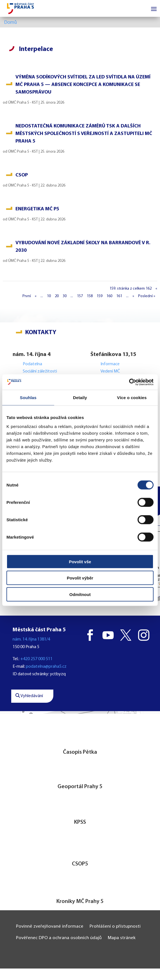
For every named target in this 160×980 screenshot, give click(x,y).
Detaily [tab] (80, 398)
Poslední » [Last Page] (147, 296)
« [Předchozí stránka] (36, 296)
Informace (110, 364)
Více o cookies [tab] (132, 398)
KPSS (80, 822)
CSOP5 (80, 864)
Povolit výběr (80, 578)
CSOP (22, 175)
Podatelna (32, 364)
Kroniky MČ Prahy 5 (80, 902)
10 (49, 296)
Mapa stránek (122, 938)
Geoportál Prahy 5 (80, 787)
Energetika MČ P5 (37, 209)
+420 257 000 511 (36, 659)
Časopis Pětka (80, 752)
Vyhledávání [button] (29, 696)
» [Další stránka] (133, 296)
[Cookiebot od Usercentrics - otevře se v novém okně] (129, 382)
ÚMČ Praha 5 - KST (23, 103)
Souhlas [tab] (28, 398)
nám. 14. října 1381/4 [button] (31, 639)
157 (80, 296)
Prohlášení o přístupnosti (115, 926)
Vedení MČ (110, 371)
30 (65, 296)
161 (119, 296)
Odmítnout (80, 594)
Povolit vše (80, 561)
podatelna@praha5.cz (46, 667)
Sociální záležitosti (40, 371)
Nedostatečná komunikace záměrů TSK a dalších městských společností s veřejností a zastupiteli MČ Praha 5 (84, 134)
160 (109, 296)
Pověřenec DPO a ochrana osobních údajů (59, 938)
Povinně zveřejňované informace (50, 926)
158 (90, 296)
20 (57, 296)
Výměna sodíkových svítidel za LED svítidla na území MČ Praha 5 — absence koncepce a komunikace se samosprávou (83, 85)
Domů (11, 23)
